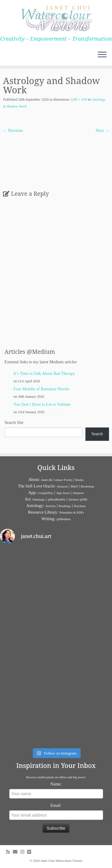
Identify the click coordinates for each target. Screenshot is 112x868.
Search (97, 434)
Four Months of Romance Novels (41, 389)
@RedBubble (57, 499)
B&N (74, 486)
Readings (65, 506)
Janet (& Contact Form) (57, 480)
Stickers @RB (78, 499)
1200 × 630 (78, 100)
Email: (56, 805)
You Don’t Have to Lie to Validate (42, 404)
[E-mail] (17, 852)
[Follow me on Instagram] (24, 852)
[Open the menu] (102, 55)
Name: (56, 784)
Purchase (80, 506)
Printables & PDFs (72, 512)
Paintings (39, 499)
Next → (102, 131)
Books (79, 480)
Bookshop (87, 486)
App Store (63, 493)
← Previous (13, 131)
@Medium (63, 519)
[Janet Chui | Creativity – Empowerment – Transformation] (56, 18)
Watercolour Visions (69, 861)
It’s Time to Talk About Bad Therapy (44, 374)
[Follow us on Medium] (31, 852)
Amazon (62, 486)
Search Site (14, 423)
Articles (51, 506)
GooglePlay (45, 493)
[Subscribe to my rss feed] (9, 852)
